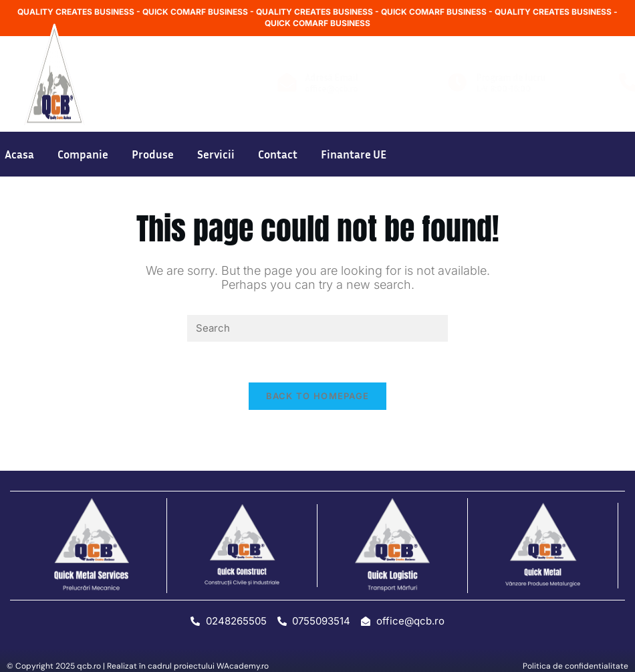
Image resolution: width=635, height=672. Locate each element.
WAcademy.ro (243, 666)
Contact (278, 154)
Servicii (216, 154)
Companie (83, 154)
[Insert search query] (317, 328)
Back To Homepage (318, 396)
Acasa (19, 154)
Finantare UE (354, 154)
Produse (153, 154)
